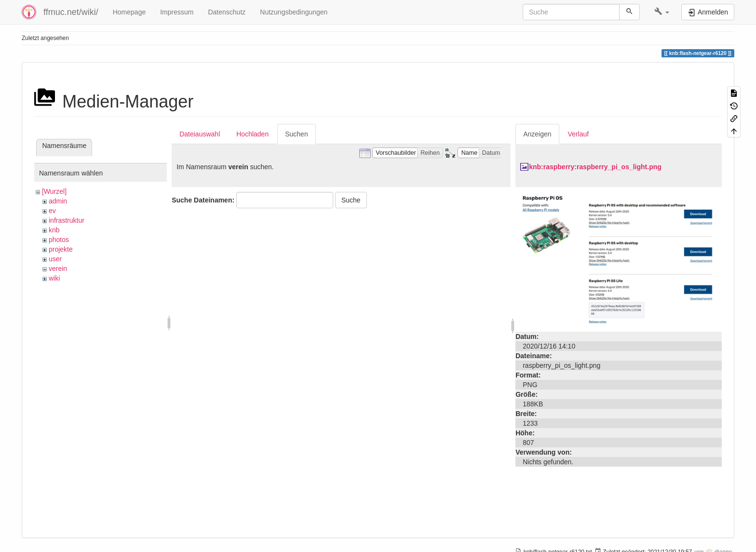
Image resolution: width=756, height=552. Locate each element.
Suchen (296, 134)
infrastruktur (67, 220)
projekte (61, 249)
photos (59, 240)
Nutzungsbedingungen (294, 12)
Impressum (177, 12)
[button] (662, 12)
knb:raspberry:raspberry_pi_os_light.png (595, 167)
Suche (351, 200)
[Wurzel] (54, 191)
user (55, 259)
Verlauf (579, 134)
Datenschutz (227, 12)
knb (54, 230)
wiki (54, 278)
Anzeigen (537, 134)
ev (52, 211)
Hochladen (252, 134)
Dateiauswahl (200, 134)
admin (58, 201)
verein (58, 269)
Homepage (129, 12)
